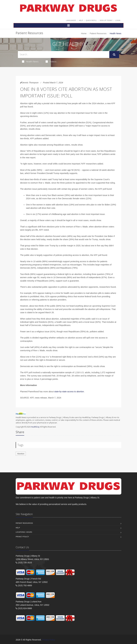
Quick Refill (91, 20)
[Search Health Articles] (64, 54)
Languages (71, 20)
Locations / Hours (24, 532)
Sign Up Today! (106, 20)
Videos (51, 61)
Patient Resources (98, 33)
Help (81, 20)
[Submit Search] (114, 55)
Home (84, 33)
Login (118, 20)
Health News (30, 61)
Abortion (21, 454)
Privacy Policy (22, 537)
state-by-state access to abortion (69, 392)
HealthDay (35, 427)
